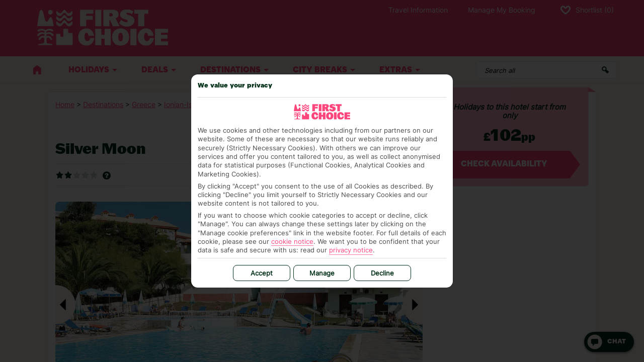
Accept (262, 273)
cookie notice (292, 241)
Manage (322, 273)
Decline (382, 273)
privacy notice (351, 250)
